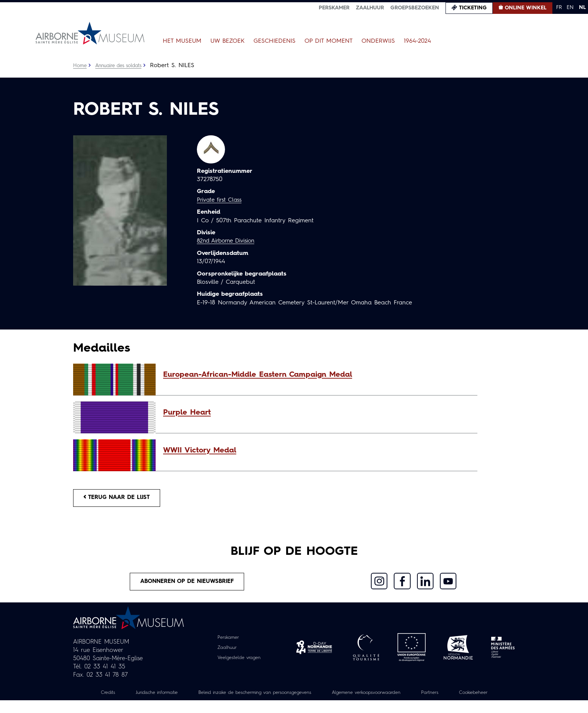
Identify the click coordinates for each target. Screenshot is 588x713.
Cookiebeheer (294, 705)
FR (559, 7)
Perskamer (334, 8)
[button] (316, 375)
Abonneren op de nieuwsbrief (187, 585)
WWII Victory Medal (200, 451)
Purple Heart (187, 413)
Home (80, 66)
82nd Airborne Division (229, 241)
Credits (113, 697)
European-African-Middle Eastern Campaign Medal (258, 375)
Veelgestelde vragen (239, 662)
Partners (473, 697)
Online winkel (526, 8)
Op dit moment (328, 41)
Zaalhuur (370, 8)
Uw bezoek (227, 41)
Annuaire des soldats (122, 66)
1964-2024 (417, 41)
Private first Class (221, 200)
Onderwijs (378, 41)
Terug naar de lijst (121, 499)
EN (570, 7)
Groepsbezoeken (415, 8)
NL (582, 7)
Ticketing (473, 8)
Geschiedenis (274, 41)
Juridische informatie (166, 697)
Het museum (182, 41)
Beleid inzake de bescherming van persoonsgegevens (277, 697)
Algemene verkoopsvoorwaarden (403, 697)
